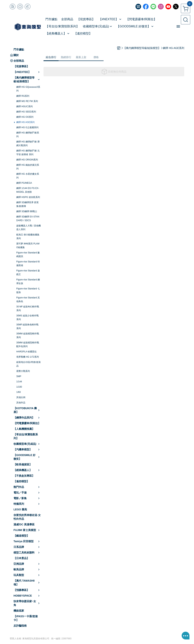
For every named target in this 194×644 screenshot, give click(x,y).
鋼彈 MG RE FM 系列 (27, 101)
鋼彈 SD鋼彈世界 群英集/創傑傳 (27, 204)
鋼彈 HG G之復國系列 (27, 127)
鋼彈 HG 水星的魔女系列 (28, 176)
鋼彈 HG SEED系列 (26, 112)
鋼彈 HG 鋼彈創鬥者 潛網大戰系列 (28, 144)
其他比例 (21, 397)
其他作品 (21, 403)
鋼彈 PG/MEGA (24, 183)
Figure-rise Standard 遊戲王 (28, 273)
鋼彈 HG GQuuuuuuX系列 (28, 89)
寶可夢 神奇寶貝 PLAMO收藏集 (28, 246)
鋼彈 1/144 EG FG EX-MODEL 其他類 (28, 190)
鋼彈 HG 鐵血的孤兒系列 (28, 167)
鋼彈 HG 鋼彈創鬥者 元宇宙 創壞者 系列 (28, 153)
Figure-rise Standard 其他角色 (28, 300)
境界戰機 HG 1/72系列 (28, 357)
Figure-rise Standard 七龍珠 (28, 291)
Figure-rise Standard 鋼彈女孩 (28, 282)
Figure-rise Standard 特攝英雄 (28, 264)
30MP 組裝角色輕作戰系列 (27, 326)
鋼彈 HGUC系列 (24, 106)
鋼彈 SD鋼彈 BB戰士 (27, 211)
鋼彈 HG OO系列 (25, 117)
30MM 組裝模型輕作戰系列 (28, 335)
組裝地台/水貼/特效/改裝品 (29, 364)
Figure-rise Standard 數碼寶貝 (28, 255)
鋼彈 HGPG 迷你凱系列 (28, 197)
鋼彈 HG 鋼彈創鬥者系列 (28, 135)
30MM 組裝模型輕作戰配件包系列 (28, 344)
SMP (19, 376)
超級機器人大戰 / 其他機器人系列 (29, 228)
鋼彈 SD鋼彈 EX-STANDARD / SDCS (28, 219)
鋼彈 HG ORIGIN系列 (27, 160)
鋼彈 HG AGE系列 (25, 122)
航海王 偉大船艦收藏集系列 (28, 237)
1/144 (19, 382)
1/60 (18, 392)
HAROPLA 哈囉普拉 (26, 352)
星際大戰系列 (23, 371)
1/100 (19, 387)
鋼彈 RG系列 (23, 96)
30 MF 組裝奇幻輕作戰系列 (28, 309)
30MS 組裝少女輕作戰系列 (27, 318)
